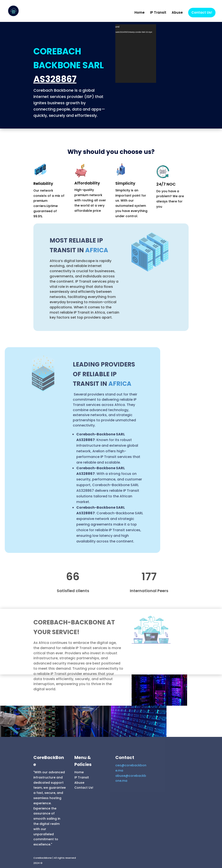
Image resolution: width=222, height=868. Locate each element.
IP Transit (158, 13)
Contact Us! (202, 12)
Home (140, 13)
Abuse (177, 13)
